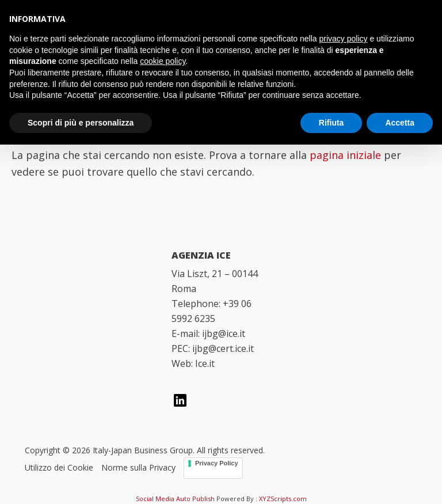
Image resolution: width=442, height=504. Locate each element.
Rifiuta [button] (331, 123)
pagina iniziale (345, 155)
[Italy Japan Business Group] (85, 272)
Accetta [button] (400, 123)
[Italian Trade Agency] (85, 332)
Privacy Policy (217, 463)
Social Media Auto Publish (175, 499)
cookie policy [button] (163, 61)
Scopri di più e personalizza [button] (81, 123)
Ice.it (205, 363)
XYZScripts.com (283, 499)
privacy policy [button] (344, 39)
